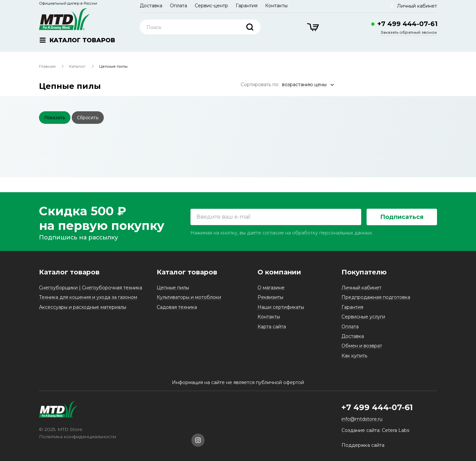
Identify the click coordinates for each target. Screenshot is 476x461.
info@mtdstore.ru (362, 419)
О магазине (271, 288)
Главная (47, 66)
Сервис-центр (211, 6)
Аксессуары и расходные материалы (83, 307)
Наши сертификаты (281, 307)
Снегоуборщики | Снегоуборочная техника (91, 288)
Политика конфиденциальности (78, 437)
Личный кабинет (361, 288)
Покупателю (364, 272)
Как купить (354, 356)
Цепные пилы (173, 288)
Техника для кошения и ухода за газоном (88, 297)
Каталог (77, 66)
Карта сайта (272, 327)
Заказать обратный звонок (409, 32)
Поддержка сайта (363, 445)
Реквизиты (270, 297)
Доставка (151, 6)
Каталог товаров (69, 272)
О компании (279, 272)
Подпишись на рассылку (79, 237)
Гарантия (247, 6)
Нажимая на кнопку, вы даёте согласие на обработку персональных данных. (282, 233)
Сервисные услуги (363, 317)
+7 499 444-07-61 (407, 24)
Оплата (178, 6)
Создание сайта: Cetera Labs (375, 430)
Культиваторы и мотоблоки (189, 297)
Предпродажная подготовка (376, 297)
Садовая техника (177, 307)
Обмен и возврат (362, 346)
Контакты (276, 6)
